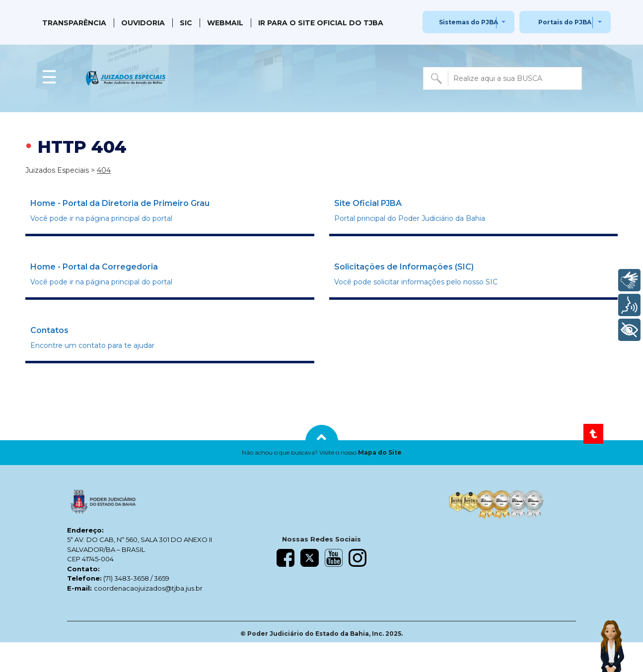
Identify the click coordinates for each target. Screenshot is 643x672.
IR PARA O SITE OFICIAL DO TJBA (321, 23)
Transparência (74, 23)
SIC (186, 23)
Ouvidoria (143, 23)
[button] (321, 453)
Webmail (225, 23)
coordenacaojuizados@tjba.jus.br (148, 588)
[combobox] (502, 78)
